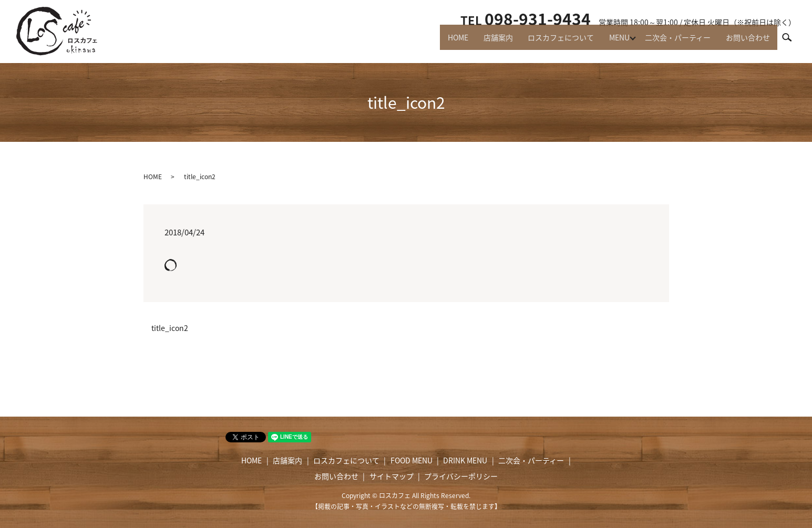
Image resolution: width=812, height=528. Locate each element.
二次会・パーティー (673, 42)
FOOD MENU (412, 460)
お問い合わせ (746, 42)
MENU (611, 42)
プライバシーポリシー (461, 476)
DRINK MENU (465, 460)
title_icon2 (170, 328)
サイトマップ (392, 476)
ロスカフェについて (550, 42)
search (792, 42)
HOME (440, 42)
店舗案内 (484, 42)
